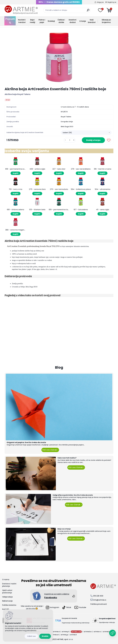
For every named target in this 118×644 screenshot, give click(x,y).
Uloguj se (100, 2)
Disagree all (31, 636)
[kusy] (70, 140)
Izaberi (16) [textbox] (67, 133)
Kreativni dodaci (73, 21)
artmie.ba (88, 632)
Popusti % (10, 21)
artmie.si (56, 632)
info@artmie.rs (100, 600)
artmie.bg (107, 632)
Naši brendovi (92, 21)
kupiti (16, 173)
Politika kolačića (9, 605)
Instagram (52, 607)
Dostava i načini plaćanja (9, 585)
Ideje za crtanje (64, 529)
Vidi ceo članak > (50, 450)
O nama (6, 580)
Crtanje (83, 21)
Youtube (80, 607)
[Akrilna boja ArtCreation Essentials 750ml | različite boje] (59, 57)
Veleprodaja (7, 597)
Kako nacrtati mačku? (67, 458)
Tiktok (67, 607)
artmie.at (55, 635)
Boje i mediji (33, 21)
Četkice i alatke (61, 21)
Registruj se (112, 2)
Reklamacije (7, 601)
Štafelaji (51, 21)
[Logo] (21, 10)
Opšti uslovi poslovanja (7, 592)
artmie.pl (65, 632)
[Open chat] (112, 633)
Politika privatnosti (99, 604)
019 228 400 (98, 596)
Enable (45, 636)
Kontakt (6, 609)
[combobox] (86, 133)
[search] (88, 11)
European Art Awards (69, 618)
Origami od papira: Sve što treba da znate (26, 442)
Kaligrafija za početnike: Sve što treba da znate (73, 495)
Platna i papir (42, 21)
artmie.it (73, 635)
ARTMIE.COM (76, 632)
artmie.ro (97, 632)
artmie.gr (64, 635)
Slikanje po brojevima (106, 21)
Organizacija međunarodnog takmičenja (76, 623)
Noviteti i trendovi (22, 21)
